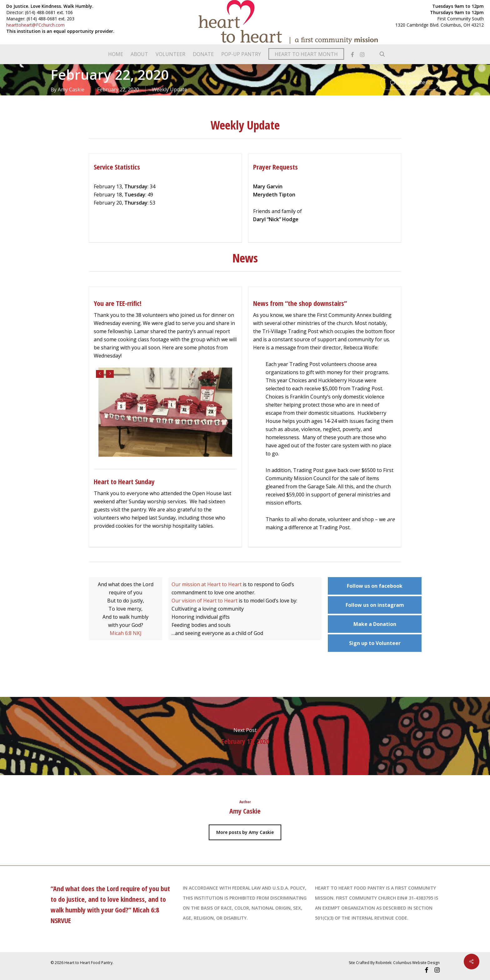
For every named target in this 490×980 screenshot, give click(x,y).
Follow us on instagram (375, 605)
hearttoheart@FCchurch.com (35, 25)
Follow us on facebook (375, 586)
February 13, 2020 (245, 736)
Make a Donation (375, 624)
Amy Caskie (71, 89)
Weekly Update (170, 89)
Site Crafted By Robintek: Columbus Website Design (394, 963)
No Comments (410, 83)
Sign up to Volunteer (375, 643)
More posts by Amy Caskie (245, 832)
